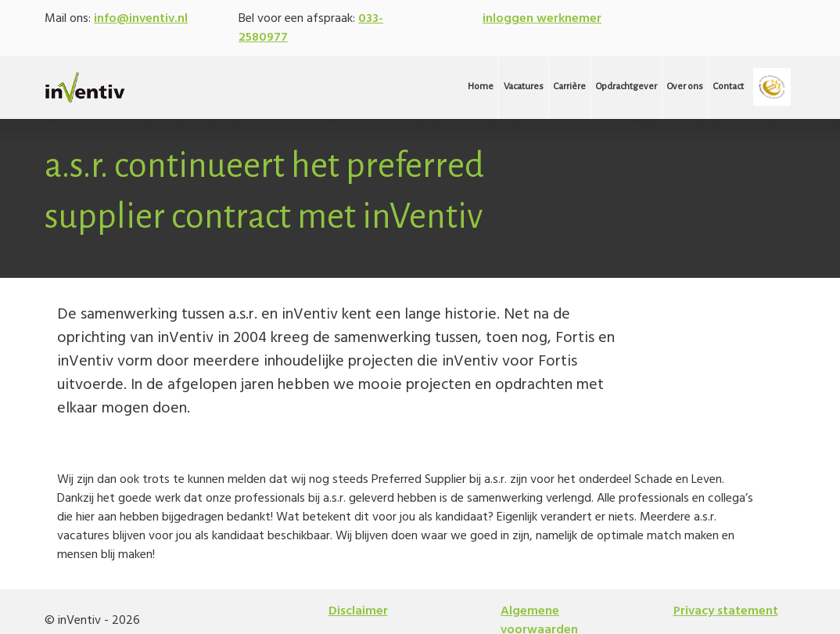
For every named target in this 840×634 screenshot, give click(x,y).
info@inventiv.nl (141, 19)
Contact (729, 86)
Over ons (685, 86)
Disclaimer (358, 611)
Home (481, 86)
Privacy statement (726, 611)
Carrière (570, 86)
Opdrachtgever (626, 86)
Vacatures (524, 86)
